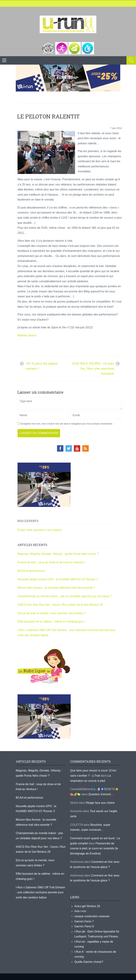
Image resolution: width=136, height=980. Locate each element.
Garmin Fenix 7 (84, 921)
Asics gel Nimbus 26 (87, 906)
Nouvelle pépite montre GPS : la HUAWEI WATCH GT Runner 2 (58, 579)
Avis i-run (80, 911)
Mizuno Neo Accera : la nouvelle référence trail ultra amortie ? (56, 588)
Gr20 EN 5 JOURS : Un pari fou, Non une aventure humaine (93, 368)
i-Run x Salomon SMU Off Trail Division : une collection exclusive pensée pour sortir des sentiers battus (40, 892)
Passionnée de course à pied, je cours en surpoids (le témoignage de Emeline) (94, 848)
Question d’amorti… (101, 794)
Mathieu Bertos (27, 335)
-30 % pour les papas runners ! (42, 366)
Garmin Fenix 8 (84, 926)
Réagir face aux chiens (100, 803)
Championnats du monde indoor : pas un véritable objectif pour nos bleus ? (65, 596)
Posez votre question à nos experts (40, 530)
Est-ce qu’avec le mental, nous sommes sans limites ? (52, 613)
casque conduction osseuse (92, 916)
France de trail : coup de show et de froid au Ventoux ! (51, 562)
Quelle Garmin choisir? (89, 962)
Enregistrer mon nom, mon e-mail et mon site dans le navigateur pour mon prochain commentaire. (67, 424)
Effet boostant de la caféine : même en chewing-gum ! (51, 622)
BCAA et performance (31, 571)
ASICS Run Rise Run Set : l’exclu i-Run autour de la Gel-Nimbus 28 (60, 605)
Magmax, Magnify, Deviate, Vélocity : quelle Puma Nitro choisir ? (58, 554)
